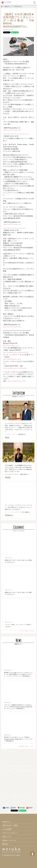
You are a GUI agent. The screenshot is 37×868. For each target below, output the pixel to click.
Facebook (6, 808)
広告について (7, 837)
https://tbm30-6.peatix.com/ (12, 130)
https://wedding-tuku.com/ (12, 359)
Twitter (13, 808)
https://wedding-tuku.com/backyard (15, 368)
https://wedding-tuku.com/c (17, 381)
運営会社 (5, 844)
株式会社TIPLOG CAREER (13, 855)
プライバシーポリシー (10, 833)
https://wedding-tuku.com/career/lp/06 (16, 352)
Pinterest (29, 808)
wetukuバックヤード (9, 840)
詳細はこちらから (18, 797)
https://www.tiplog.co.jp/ (11, 346)
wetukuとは (6, 822)
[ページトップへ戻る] (32, 854)
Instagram (21, 808)
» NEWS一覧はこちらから (26, 746)
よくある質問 (7, 829)
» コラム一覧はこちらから (27, 631)
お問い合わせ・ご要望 (10, 825)
